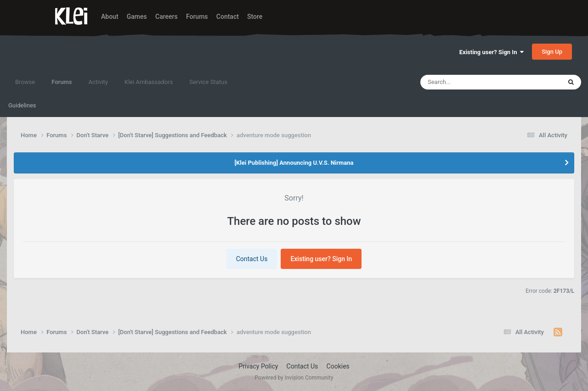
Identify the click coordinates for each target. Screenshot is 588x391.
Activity (98, 82)
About (110, 17)
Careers (167, 17)
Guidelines (22, 105)
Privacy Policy (258, 366)
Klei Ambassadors (149, 82)
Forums (197, 17)
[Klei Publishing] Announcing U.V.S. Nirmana (294, 163)
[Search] (469, 82)
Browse (25, 82)
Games (137, 17)
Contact (228, 17)
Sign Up (552, 52)
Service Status (208, 82)
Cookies (338, 366)
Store (255, 17)
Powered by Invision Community (294, 378)
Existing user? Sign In (492, 52)
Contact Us (252, 259)
